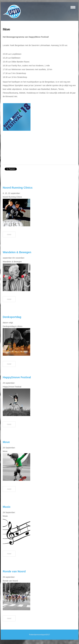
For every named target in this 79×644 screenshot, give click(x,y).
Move (6, 29)
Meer (9, 234)
